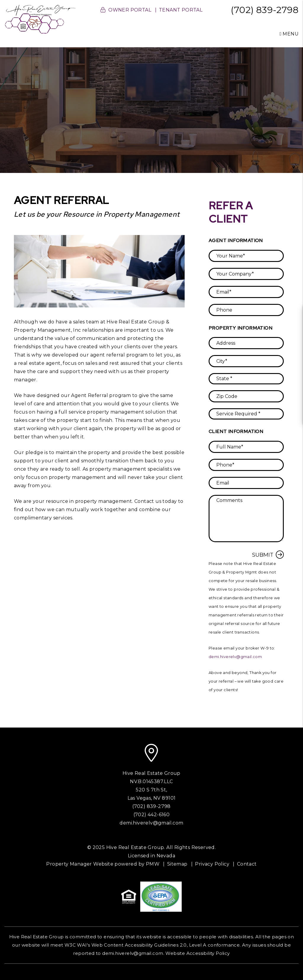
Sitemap (177, 864)
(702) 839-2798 (265, 10)
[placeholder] (246, 256)
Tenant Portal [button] (181, 10)
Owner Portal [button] (130, 10)
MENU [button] (289, 34)
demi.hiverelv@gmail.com (235, 657)
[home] (40, 19)
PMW (153, 864)
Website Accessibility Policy (198, 953)
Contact (247, 864)
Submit (263, 555)
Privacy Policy (212, 864)
